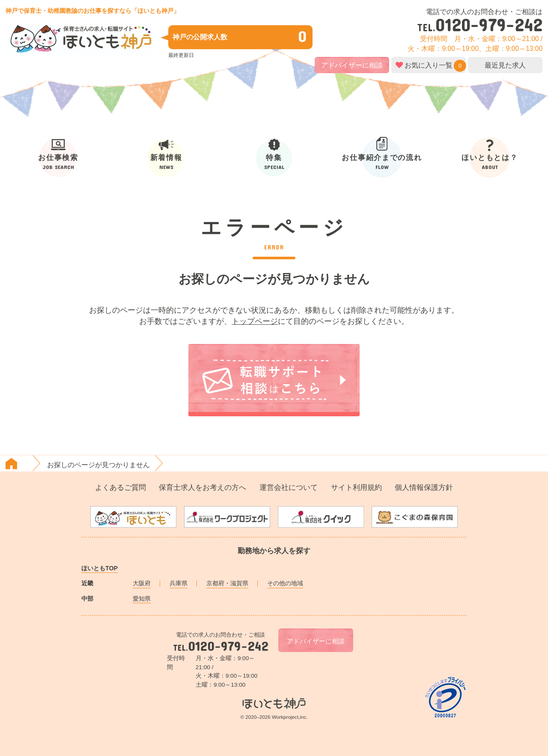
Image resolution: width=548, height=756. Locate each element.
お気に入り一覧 (429, 65)
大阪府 (142, 583)
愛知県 (142, 599)
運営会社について (289, 488)
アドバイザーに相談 (352, 65)
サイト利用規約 (356, 488)
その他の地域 (285, 583)
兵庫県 (179, 583)
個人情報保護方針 (424, 488)
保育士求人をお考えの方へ (203, 488)
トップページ (255, 321)
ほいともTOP (100, 568)
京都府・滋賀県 (227, 583)
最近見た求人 (505, 65)
